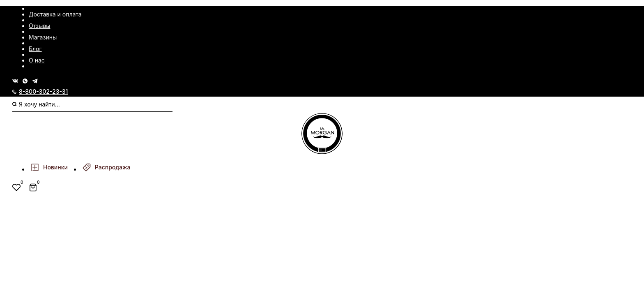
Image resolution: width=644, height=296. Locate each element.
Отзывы (39, 26)
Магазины (43, 37)
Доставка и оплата (55, 14)
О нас (37, 60)
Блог (35, 49)
